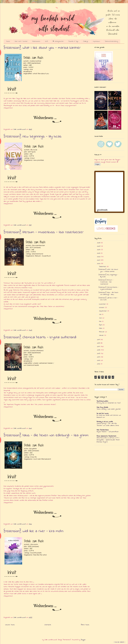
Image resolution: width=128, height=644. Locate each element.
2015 (99, 354)
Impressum (96, 41)
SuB (46, 41)
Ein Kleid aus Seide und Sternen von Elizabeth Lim (109, 416)
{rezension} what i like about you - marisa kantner (42, 48)
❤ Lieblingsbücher (58, 41)
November (103, 304)
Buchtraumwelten (102, 401)
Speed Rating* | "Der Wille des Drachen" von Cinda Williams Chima (108, 424)
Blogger (83, 640)
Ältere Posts (85, 625)
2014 (99, 357)
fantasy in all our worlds (105, 422)
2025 (99, 246)
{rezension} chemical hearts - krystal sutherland (40, 337)
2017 (99, 347)
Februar (102, 332)
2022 (99, 257)
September (103, 311)
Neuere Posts (10, 625)
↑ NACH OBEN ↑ (120, 642)
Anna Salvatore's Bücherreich (106, 436)
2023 (99, 253)
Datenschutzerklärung (111, 41)
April (101, 325)
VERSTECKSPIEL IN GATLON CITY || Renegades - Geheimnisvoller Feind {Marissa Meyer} (108, 440)
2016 (99, 350)
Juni (101, 318)
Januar (102, 335)
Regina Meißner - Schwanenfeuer (108, 432)
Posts (8, 41)
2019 (99, 340)
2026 (99, 243)
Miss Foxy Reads (102, 407)
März (101, 328)
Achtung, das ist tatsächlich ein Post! (109, 403)
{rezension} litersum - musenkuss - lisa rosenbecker (44, 232)
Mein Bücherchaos (103, 430)
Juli (100, 314)
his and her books (103, 413)
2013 (99, 360)
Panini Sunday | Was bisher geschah (109, 409)
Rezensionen (36, 41)
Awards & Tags (73, 41)
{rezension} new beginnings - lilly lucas (33, 137)
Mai (100, 321)
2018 (99, 343)
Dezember (103, 267)
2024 (99, 250)
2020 (99, 264)
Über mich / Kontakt (21, 41)
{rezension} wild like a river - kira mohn (34, 531)
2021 (99, 260)
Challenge (86, 41)
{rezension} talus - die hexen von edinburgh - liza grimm (46, 435)
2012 (99, 364)
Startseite (48, 625)
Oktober (102, 308)
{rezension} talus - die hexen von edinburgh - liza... (108, 293)
